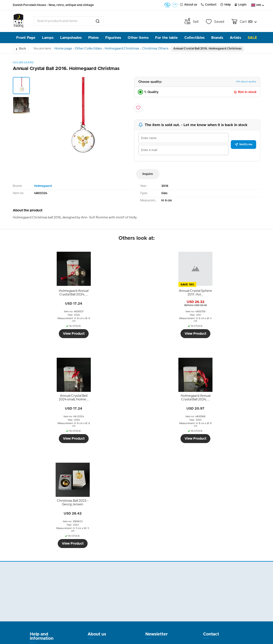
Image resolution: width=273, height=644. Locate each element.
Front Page (26, 38)
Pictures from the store (103, 571)
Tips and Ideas (42, 572)
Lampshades (71, 38)
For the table (166, 38)
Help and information (42, 531)
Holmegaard (43, 186)
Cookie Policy (41, 578)
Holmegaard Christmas (128, 49)
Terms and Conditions (39, 556)
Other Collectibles (92, 49)
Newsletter (157, 529)
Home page (65, 49)
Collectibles (194, 38)
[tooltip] (43, 293)
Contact (211, 529)
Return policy (41, 546)
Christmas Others (164, 49)
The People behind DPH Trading (104, 545)
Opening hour (100, 561)
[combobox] (69, 21)
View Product (43, 334)
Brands (217, 38)
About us (97, 529)
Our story (96, 555)
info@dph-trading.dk (221, 582)
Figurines (113, 38)
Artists (235, 38)
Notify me (243, 144)
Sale (252, 38)
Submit (171, 585)
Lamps (48, 38)
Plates (93, 38)
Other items (138, 38)
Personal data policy (47, 565)
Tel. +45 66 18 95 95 (220, 573)
